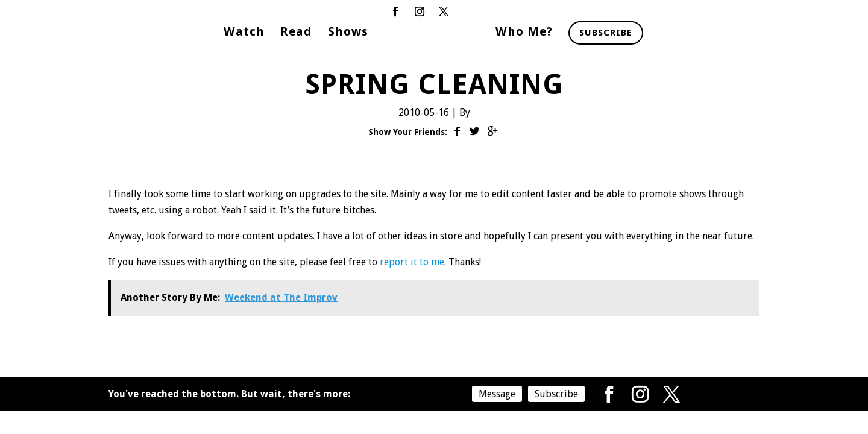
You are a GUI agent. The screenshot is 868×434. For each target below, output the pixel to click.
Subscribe (606, 33)
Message (497, 394)
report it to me (412, 262)
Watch (244, 33)
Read (296, 33)
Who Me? (524, 33)
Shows (348, 33)
